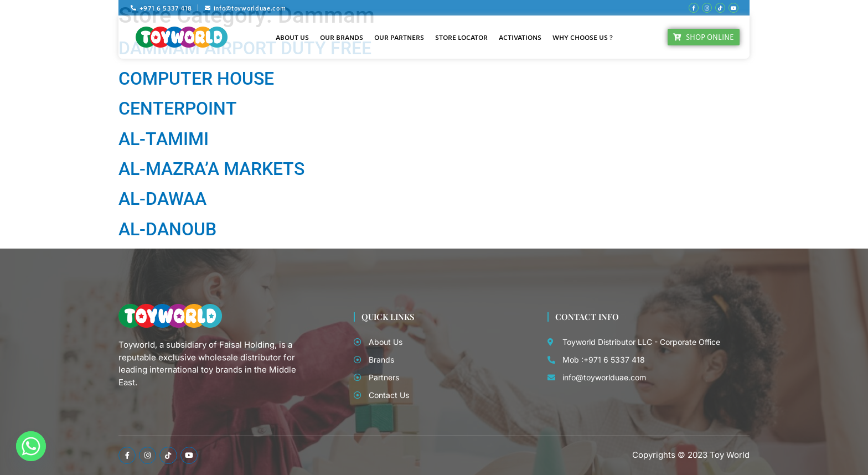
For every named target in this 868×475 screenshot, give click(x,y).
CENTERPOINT (178, 109)
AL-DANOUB (167, 229)
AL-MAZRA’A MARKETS (211, 169)
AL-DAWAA (162, 199)
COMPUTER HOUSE (196, 79)
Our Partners (399, 37)
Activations (520, 37)
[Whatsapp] (31, 446)
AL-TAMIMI (164, 139)
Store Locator (461, 37)
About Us (292, 37)
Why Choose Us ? (583, 37)
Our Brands (342, 37)
